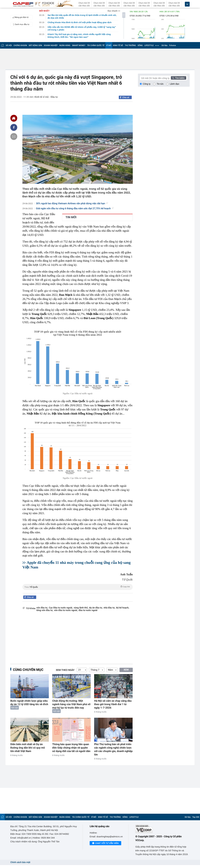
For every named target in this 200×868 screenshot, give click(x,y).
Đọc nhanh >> (114, 11)
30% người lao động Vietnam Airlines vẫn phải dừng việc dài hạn (72, 204)
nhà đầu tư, (109, 608)
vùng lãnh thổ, (81, 608)
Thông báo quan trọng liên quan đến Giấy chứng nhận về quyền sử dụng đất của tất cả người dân (71, 748)
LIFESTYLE (149, 45)
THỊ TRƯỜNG (130, 45)
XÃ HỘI (9, 45)
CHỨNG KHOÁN (20, 45)
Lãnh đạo (174, 84)
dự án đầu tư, (96, 608)
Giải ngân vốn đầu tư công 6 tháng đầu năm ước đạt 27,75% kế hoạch (75, 209)
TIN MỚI (71, 217)
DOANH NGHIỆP (51, 45)
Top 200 (196, 817)
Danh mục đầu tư (20, 24)
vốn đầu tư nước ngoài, (66, 610)
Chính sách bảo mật (20, 862)
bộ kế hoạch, (123, 608)
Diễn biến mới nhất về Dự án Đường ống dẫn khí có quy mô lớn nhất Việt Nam (28, 748)
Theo (78, 587)
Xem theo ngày (65, 670)
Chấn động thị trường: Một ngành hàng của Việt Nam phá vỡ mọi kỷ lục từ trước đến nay (71, 704)
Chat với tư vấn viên (105, 843)
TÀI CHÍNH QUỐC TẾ (96, 45)
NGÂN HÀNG (65, 45)
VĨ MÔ (109, 45)
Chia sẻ (126, 97)
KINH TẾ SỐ (118, 45)
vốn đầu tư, (42, 608)
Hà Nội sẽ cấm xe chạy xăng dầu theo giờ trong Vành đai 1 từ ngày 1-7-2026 (113, 704)
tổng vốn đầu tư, (45, 610)
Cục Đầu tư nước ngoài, (61, 608)
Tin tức (160, 84)
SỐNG (140, 45)
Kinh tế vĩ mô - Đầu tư (46, 97)
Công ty (147, 84)
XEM (126, 670)
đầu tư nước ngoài (88, 610)
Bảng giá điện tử (20, 17)
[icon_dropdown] (187, 4)
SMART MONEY (79, 45)
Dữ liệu (164, 45)
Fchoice (172, 45)
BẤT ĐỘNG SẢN (35, 45)
